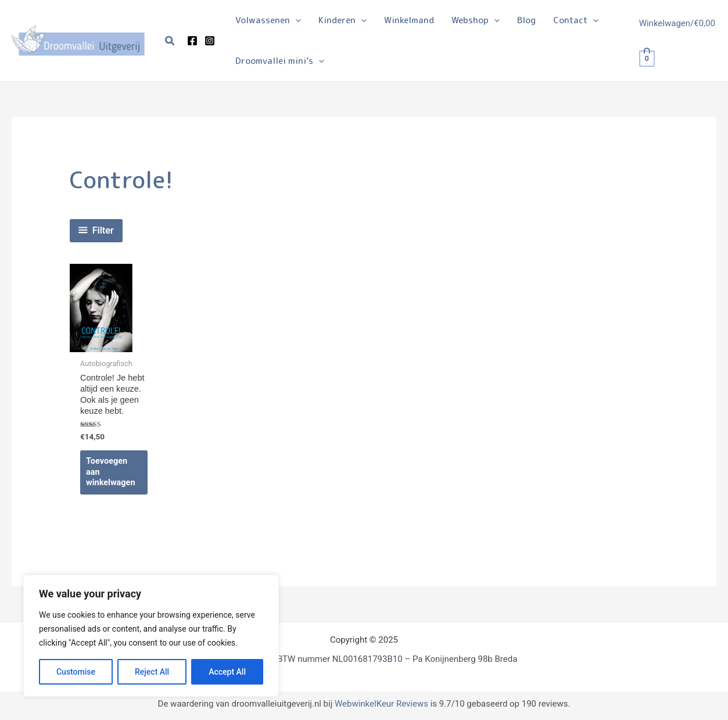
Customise (76, 672)
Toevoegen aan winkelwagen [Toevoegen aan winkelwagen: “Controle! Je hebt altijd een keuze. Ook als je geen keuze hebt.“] (111, 474)
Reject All (152, 672)
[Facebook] (192, 41)
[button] (170, 41)
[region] (151, 636)
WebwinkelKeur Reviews (381, 707)
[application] (295, 20)
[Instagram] (210, 41)
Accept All (227, 672)
